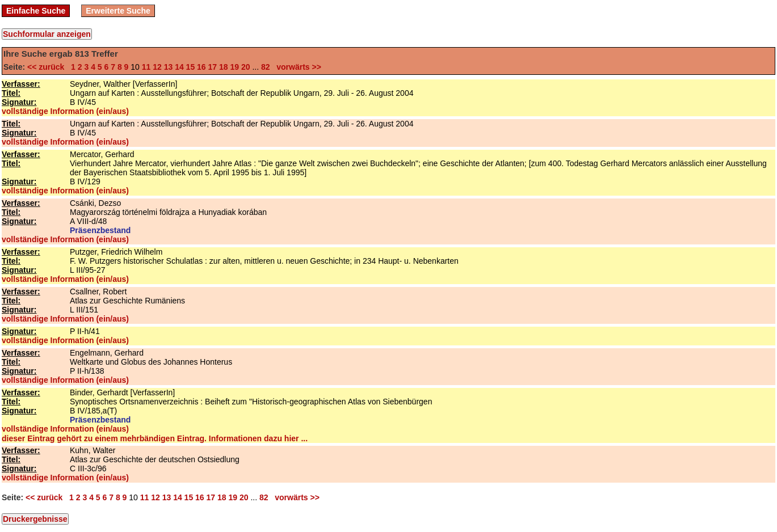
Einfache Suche (36, 11)
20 (246, 67)
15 (191, 67)
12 (157, 67)
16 (201, 67)
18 (224, 67)
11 (146, 67)
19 (234, 67)
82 (266, 67)
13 (169, 67)
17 (213, 67)
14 (179, 67)
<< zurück (48, 67)
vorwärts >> (296, 67)
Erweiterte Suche (118, 11)
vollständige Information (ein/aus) (65, 111)
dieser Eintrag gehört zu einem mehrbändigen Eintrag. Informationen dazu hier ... (155, 438)
